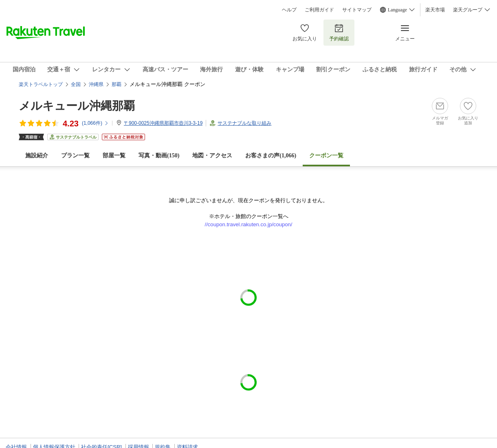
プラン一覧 (75, 156)
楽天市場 (435, 10)
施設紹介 (37, 156)
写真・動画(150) (159, 156)
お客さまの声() (271, 156)
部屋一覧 (114, 156)
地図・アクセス (212, 156)
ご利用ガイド (319, 10)
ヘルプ (289, 10)
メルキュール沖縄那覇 (77, 106)
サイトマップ (357, 10)
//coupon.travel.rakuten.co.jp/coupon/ (249, 224)
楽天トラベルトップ (41, 84)
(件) (95, 123)
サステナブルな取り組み (244, 123)
